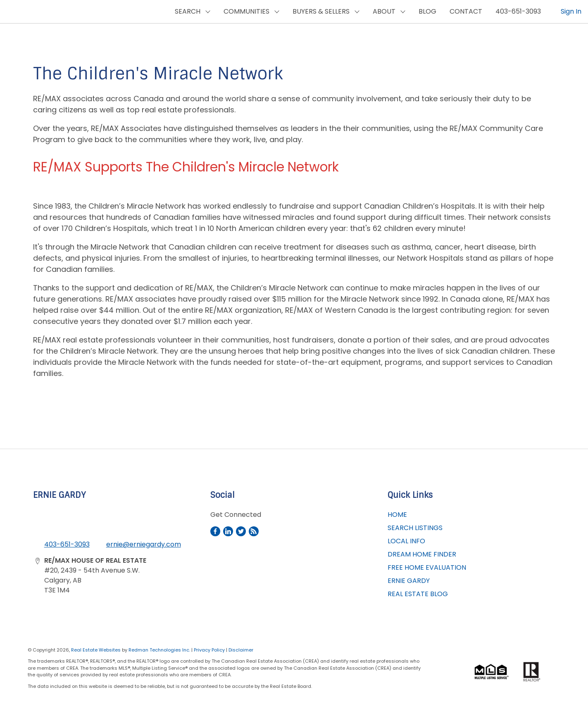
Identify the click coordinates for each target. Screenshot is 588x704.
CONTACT (466, 11)
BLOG (427, 11)
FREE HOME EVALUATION (427, 567)
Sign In (571, 11)
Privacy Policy (209, 650)
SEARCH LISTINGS (415, 528)
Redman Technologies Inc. (160, 650)
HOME (397, 515)
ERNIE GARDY (409, 581)
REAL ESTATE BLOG (418, 594)
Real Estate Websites (96, 650)
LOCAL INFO (406, 541)
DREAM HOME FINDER (422, 554)
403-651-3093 (518, 11)
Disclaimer (241, 650)
